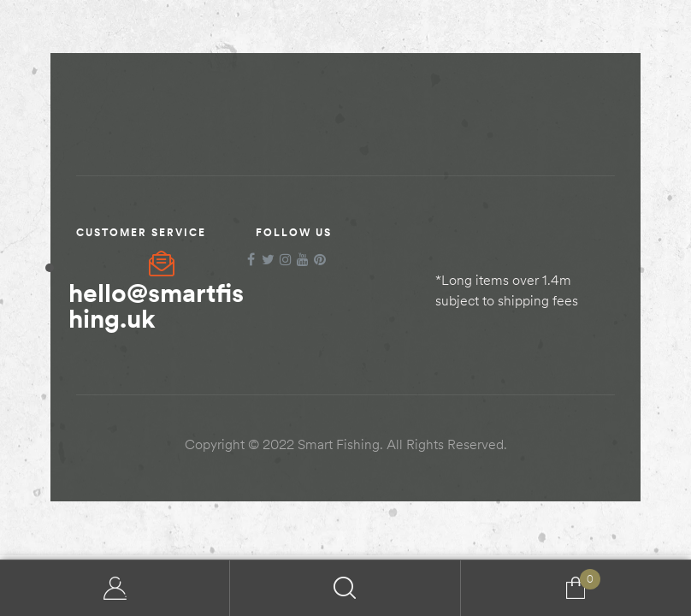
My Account (115, 588)
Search (345, 588)
